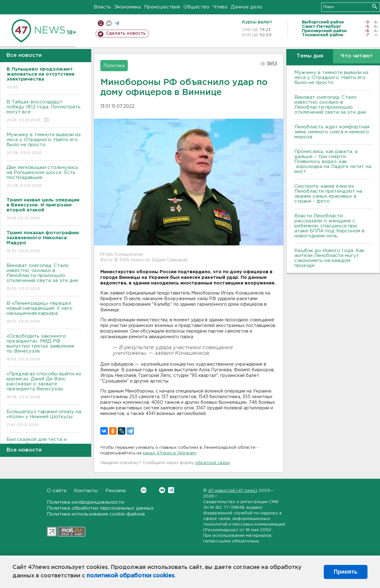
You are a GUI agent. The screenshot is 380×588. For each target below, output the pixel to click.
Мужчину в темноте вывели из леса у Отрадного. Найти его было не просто (44, 144)
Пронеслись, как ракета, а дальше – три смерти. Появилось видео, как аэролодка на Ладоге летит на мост (333, 162)
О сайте (57, 491)
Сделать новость (126, 33)
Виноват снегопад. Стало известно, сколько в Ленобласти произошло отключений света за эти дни (44, 277)
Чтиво (220, 7)
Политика (114, 66)
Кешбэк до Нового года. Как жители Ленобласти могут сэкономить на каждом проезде (329, 258)
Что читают (357, 56)
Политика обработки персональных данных (100, 508)
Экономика (127, 7)
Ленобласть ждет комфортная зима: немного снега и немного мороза (332, 132)
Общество (196, 7)
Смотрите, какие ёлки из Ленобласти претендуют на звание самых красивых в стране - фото (328, 194)
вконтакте (109, 23)
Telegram (171, 490)
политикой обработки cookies (130, 576)
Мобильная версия (101, 23)
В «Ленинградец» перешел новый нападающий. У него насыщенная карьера (44, 313)
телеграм (117, 23)
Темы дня (310, 56)
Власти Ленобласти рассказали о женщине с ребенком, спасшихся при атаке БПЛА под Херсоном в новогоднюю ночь (330, 226)
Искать (375, 6)
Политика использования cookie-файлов (96, 514)
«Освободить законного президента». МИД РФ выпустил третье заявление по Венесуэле (44, 348)
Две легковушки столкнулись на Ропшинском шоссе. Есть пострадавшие (44, 177)
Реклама (115, 491)
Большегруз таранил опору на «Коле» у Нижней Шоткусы (44, 419)
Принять (346, 572)
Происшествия (162, 7)
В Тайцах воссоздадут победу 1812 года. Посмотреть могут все (44, 111)
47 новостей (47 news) (233, 491)
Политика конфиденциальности (85, 502)
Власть (102, 7)
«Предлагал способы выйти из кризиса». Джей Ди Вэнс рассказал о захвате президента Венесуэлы (44, 386)
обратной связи (212, 463)
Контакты (86, 491)
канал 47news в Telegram (170, 453)
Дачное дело (247, 7)
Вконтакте (144, 490)
